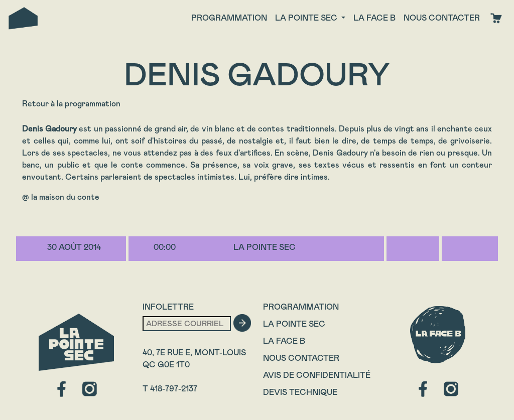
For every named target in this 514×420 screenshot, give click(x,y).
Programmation (229, 18)
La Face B (284, 341)
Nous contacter (442, 18)
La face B (374, 18)
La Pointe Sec (294, 324)
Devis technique (300, 392)
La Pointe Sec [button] (307, 18)
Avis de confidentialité (317, 375)
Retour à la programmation (71, 104)
